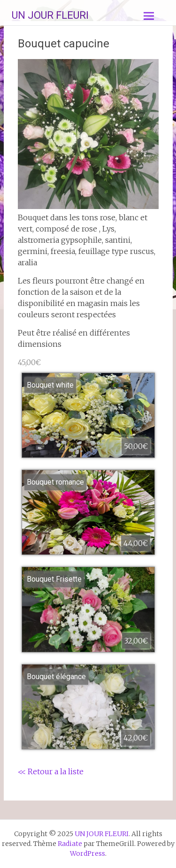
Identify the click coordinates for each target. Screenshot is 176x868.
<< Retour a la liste (51, 771)
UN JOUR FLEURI (50, 15)
